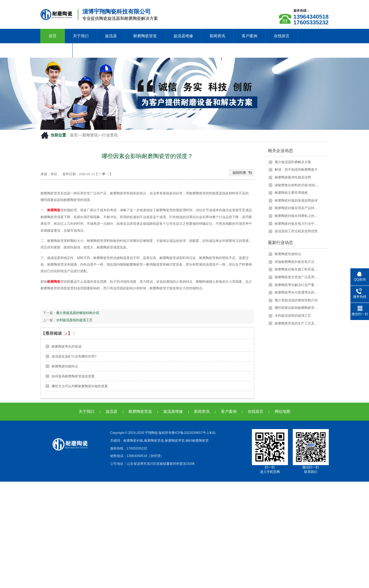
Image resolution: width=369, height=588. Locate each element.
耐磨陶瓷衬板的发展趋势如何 (296, 200)
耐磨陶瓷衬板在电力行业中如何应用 (298, 224)
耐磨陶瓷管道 (145, 36)
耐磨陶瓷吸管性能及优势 (293, 177)
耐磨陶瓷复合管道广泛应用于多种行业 (298, 277)
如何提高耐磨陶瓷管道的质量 (73, 376)
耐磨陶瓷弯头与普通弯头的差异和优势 (298, 292)
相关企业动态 (280, 151)
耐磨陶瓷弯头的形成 (67, 346)
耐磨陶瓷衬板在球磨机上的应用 (298, 216)
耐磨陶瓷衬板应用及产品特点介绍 (298, 208)
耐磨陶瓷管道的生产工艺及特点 (298, 323)
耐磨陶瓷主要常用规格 (291, 193)
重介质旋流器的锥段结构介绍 (78, 313)
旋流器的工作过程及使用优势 (296, 231)
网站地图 (283, 411)
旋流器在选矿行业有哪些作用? (74, 356)
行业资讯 (110, 135)
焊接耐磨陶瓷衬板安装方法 (295, 262)
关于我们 (81, 36)
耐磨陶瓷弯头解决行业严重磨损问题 (298, 285)
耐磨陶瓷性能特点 (65, 366)
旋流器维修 (183, 36)
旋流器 (111, 36)
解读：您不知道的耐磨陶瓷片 (296, 169)
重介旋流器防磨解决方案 (293, 162)
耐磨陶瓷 (54, 210)
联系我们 (56, 50)
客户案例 (250, 36)
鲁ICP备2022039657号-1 (190, 433)
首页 (53, 36)
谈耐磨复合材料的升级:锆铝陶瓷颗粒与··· (298, 185)
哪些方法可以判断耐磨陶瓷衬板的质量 (80, 386)
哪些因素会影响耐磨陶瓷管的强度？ (298, 308)
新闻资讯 (217, 36)
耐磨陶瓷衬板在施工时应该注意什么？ (298, 269)
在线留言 (282, 36)
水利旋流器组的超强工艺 (74, 320)
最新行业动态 (280, 242)
